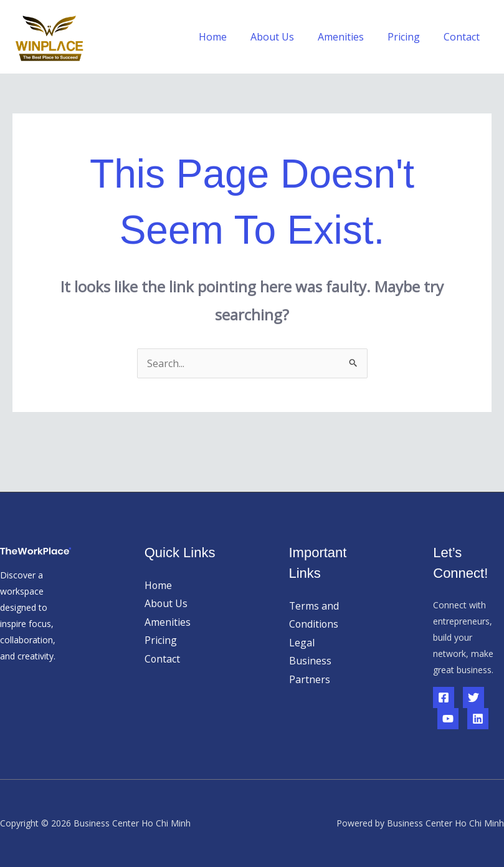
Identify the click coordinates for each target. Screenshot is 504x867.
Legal (302, 643)
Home (230, 37)
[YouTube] (448, 719)
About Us (285, 37)
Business (310, 661)
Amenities (350, 37)
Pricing (409, 37)
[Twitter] (473, 697)
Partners (310, 680)
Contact (464, 37)
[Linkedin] (478, 719)
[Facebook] (444, 697)
